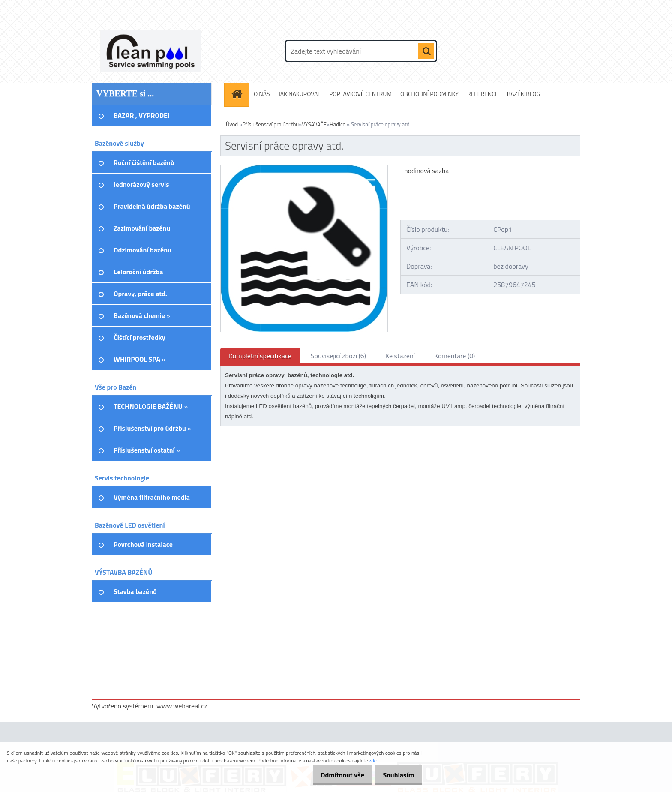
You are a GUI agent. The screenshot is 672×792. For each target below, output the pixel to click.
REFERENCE (483, 94)
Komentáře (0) (454, 356)
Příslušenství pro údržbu (270, 124)
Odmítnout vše (333, 775)
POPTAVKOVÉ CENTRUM (360, 94)
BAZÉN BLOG (524, 94)
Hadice (338, 124)
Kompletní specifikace (260, 356)
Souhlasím (395, 775)
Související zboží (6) (338, 356)
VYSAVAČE (314, 124)
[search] (426, 51)
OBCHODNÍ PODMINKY (429, 94)
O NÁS (262, 94)
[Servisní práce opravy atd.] (304, 168)
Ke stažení (400, 356)
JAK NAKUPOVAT (300, 94)
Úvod (232, 124)
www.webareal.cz (182, 706)
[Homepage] (240, 94)
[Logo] (151, 51)
